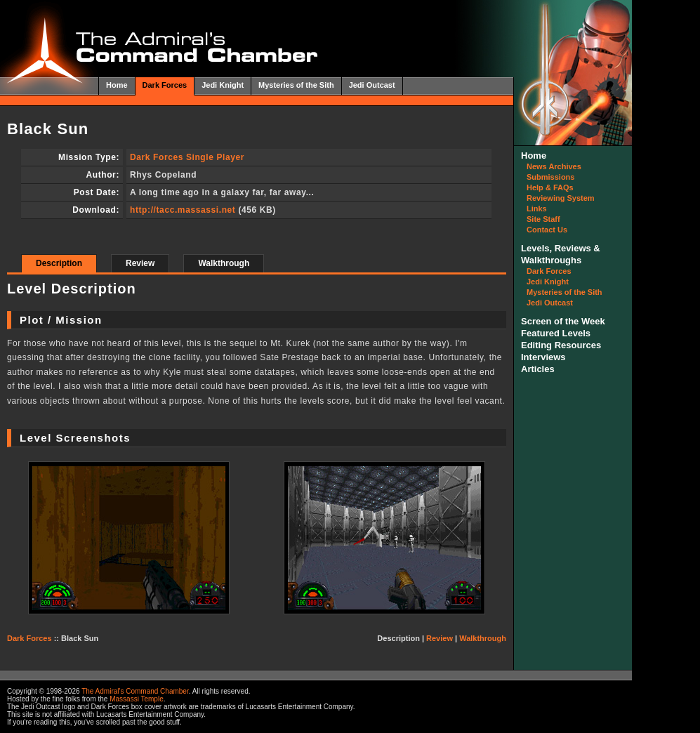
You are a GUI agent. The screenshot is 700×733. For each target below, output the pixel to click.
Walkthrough (224, 263)
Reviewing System (561, 198)
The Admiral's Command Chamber (135, 691)
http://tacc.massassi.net (183, 210)
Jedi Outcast (372, 85)
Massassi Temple (137, 699)
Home (117, 85)
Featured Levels (556, 333)
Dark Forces (165, 85)
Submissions (550, 177)
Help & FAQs (550, 187)
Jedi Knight (223, 85)
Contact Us (547, 230)
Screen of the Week (563, 321)
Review (140, 263)
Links (537, 209)
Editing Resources (561, 345)
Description (59, 263)
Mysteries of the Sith (296, 85)
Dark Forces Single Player (187, 157)
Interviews (543, 357)
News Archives (554, 166)
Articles (538, 369)
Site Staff (543, 219)
